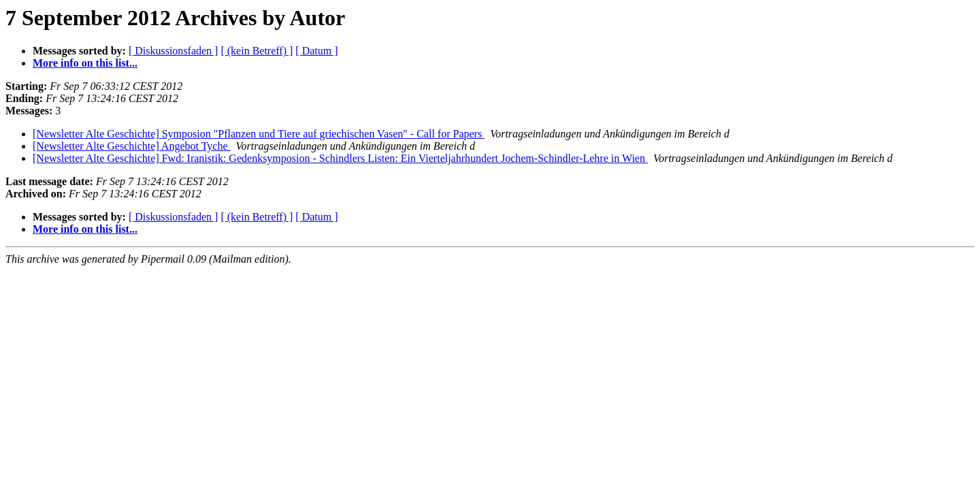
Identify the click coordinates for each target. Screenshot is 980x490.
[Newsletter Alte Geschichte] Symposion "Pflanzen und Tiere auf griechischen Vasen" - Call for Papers (259, 134)
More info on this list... (85, 63)
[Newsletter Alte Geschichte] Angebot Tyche (132, 146)
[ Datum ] (316, 51)
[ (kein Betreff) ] (257, 51)
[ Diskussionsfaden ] (174, 51)
